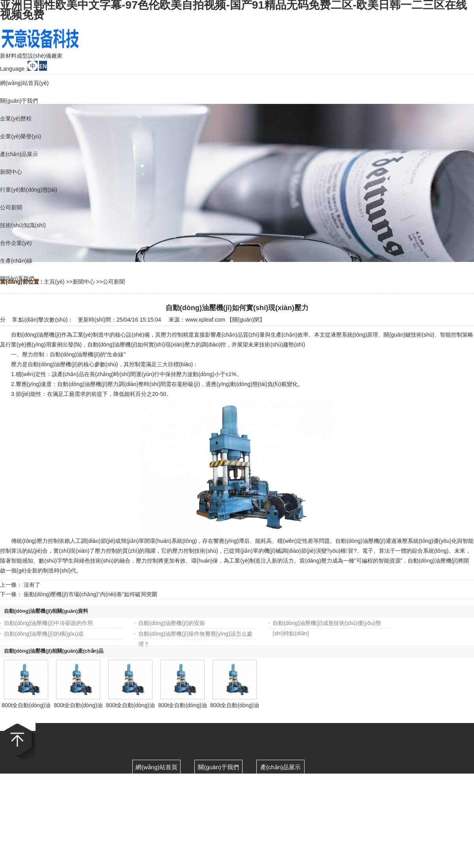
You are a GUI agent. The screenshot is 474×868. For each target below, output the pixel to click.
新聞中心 (84, 282)
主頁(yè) (54, 282)
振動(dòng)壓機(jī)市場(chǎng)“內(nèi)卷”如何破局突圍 (90, 594)
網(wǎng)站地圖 (327, 826)
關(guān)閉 (246, 320)
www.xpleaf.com (205, 320)
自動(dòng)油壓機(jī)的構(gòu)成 (44, 634)
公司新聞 (114, 282)
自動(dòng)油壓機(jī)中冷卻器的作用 (48, 623)
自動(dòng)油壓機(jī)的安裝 (172, 623)
